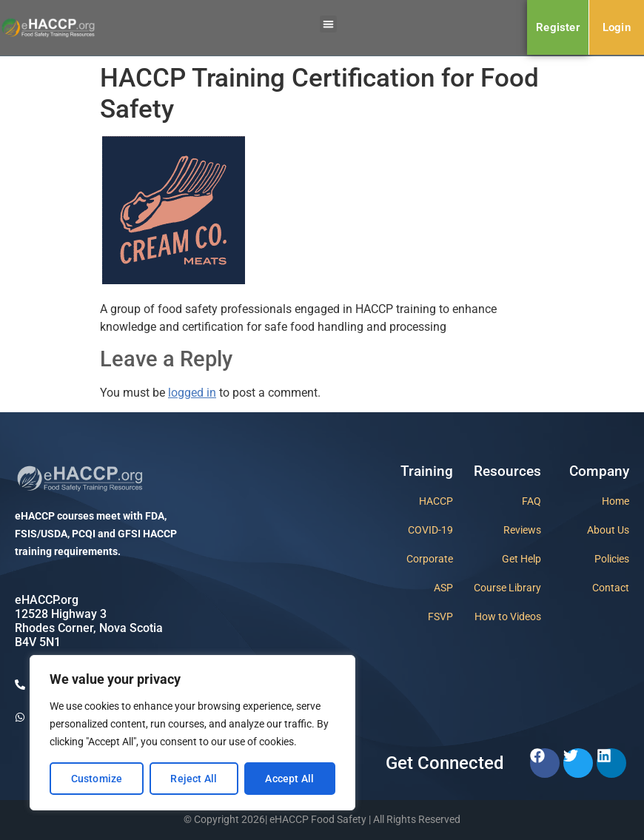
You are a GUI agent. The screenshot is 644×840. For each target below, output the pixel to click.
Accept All (289, 779)
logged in (192, 393)
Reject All (194, 779)
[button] (328, 24)
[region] (192, 733)
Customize (97, 779)
